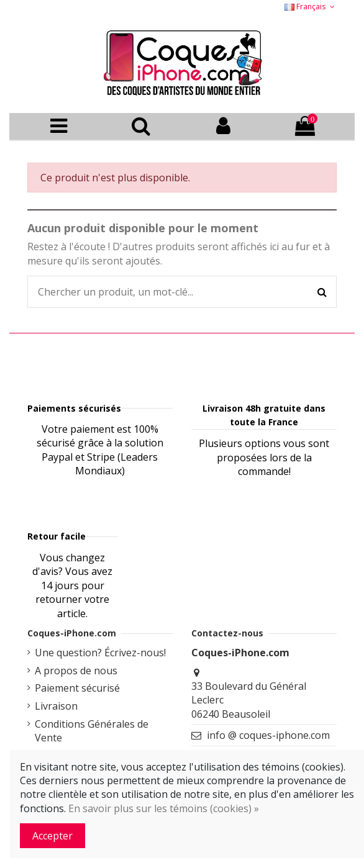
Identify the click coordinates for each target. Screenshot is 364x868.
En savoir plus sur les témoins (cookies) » (164, 808)
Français (311, 7)
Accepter (52, 836)
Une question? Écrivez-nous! (100, 653)
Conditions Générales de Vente (92, 731)
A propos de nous (76, 671)
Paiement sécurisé (77, 688)
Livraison (56, 706)
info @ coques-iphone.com (268, 735)
